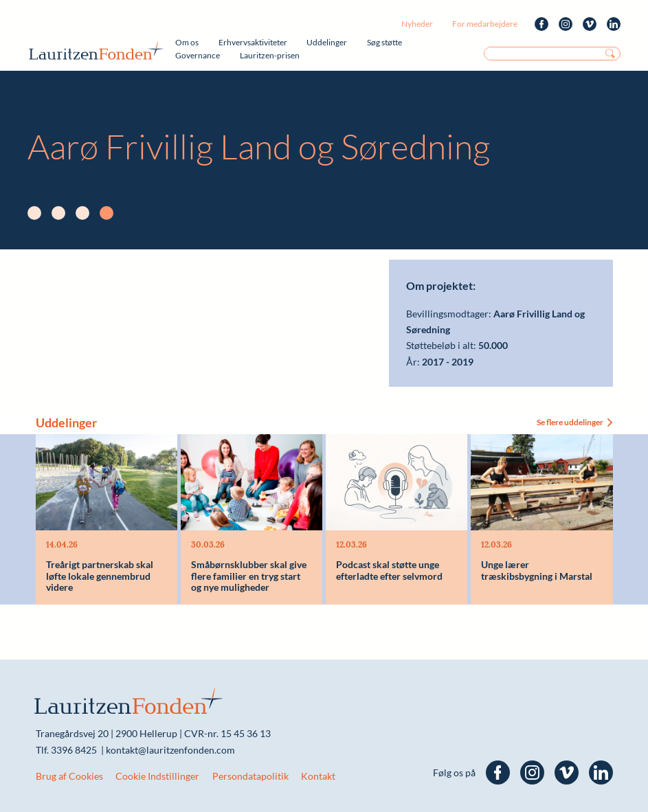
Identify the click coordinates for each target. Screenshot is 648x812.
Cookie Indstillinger (157, 776)
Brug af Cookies (69, 776)
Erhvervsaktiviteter (253, 42)
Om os (187, 42)
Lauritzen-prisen (270, 55)
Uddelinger (327, 42)
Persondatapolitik (250, 776)
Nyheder (417, 24)
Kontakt (318, 776)
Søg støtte (384, 42)
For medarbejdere (485, 24)
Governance (198, 55)
